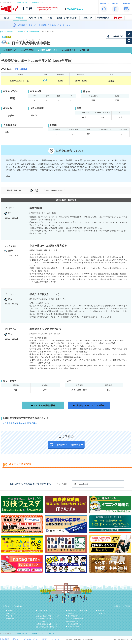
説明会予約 (102, 613)
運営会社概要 (4, 639)
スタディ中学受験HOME (9, 32)
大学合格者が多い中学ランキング (48, 616)
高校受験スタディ (38, 2)
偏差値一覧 (10, 619)
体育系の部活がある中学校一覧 (47, 624)
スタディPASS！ (74, 627)
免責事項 (44, 639)
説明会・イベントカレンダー (78, 611)
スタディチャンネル (45, 611)
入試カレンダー (73, 613)
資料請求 (101, 611)
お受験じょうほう (23, 2)
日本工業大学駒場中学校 (33, 32)
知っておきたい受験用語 (75, 619)
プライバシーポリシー (31, 639)
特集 (39, 613)
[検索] (97, 484)
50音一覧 (9, 616)
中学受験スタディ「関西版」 (122, 606)
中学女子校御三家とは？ (75, 624)
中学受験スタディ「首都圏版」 (12, 606)
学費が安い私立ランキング (45, 619)
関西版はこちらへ (75, 9)
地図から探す (11, 613)
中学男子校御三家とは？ (75, 621)
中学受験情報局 (73, 616)
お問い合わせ (16, 639)
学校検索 (21, 32)
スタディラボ (51, 633)
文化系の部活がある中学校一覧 (47, 627)
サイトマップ (55, 639)
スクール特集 (41, 621)
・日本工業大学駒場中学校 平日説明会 (20, 423)
